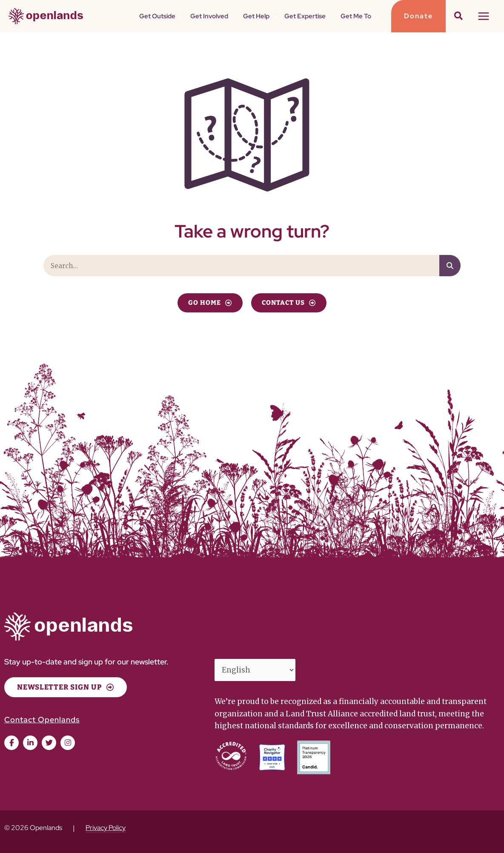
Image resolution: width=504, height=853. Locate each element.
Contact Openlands (42, 720)
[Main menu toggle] (484, 16)
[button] (179, 16)
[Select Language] (255, 670)
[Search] (450, 266)
